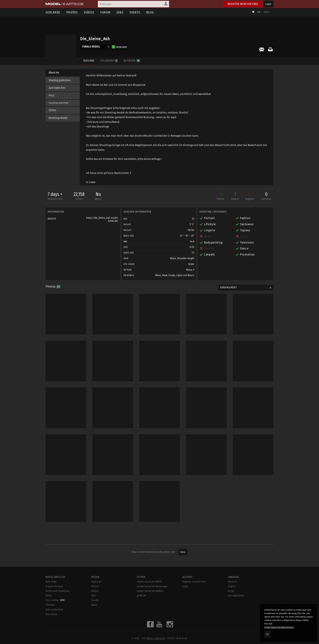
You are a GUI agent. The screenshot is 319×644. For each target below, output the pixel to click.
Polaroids (109, 61)
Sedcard (89, 61)
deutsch (232, 596)
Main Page (51, 596)
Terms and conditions (57, 605)
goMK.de (141, 610)
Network (132, 61)
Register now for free (243, 4)
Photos (72, 12)
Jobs (120, 12)
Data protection (54, 623)
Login (268, 4)
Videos (89, 12)
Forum (105, 12)
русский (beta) (236, 610)
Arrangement (228, 287)
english (232, 600)
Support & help (54, 600)
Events (135, 12)
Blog (150, 12)
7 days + (55, 196)
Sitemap (50, 619)
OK (268, 634)
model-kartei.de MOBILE (150, 605)
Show (183, 552)
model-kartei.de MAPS (149, 596)
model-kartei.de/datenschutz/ (279, 627)
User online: (55, 614)
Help (267, 12)
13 (221, 196)
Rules (49, 610)
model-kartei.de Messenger (152, 600)
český (231, 605)
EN (259, 12)
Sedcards (53, 12)
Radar (94, 619)
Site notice (51, 628)
